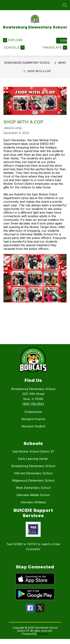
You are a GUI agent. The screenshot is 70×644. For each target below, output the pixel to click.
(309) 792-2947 (33, 404)
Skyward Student (33, 426)
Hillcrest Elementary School (33, 473)
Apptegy (43, 634)
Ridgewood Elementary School (33, 480)
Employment (33, 412)
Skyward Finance (33, 419)
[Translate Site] (54, 48)
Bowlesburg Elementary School (27, 63)
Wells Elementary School (33, 488)
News (62, 63)
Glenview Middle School (33, 495)
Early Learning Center (33, 459)
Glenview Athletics (33, 502)
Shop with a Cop (39, 71)
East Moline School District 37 (33, 451)
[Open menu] (13, 40)
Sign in (64, 41)
